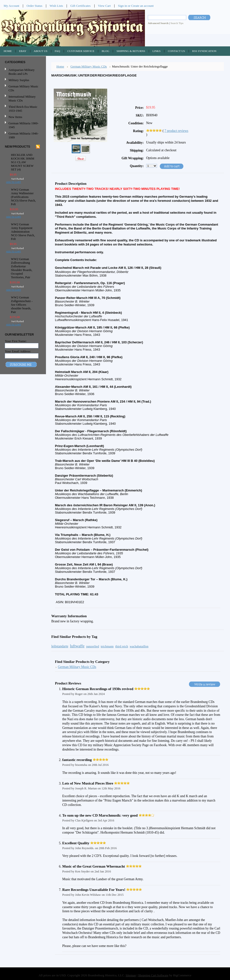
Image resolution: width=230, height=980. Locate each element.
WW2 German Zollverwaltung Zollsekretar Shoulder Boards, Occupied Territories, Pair (22, 268)
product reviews (176, 131)
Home (60, 66)
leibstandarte (60, 646)
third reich (122, 646)
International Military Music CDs (22, 98)
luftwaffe (77, 646)
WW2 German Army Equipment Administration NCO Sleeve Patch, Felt (23, 232)
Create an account (142, 6)
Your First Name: (16, 341)
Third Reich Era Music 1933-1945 (23, 109)
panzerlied (93, 646)
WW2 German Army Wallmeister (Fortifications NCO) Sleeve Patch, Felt (23, 197)
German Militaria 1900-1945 (22, 125)
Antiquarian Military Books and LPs (22, 72)
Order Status (34, 6)
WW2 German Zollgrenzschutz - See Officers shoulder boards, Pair (22, 305)
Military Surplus (19, 80)
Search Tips (177, 23)
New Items (15, 117)
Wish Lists (56, 6)
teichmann (107, 646)
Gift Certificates (80, 6)
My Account (11, 6)
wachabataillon (139, 646)
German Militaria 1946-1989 (23, 135)
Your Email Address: (18, 351)
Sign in (122, 6)
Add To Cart (13, 182)
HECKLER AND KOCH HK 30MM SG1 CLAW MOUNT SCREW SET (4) (23, 162)
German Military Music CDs (22, 88)
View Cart (104, 6)
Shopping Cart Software (153, 975)
